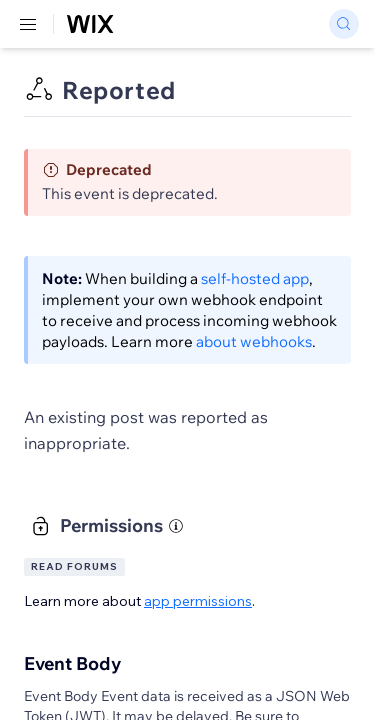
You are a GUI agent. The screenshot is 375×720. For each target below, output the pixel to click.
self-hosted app (255, 278)
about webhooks (254, 341)
